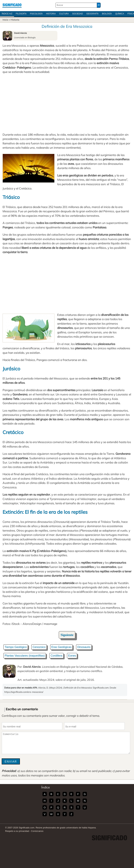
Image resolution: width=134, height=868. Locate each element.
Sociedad (78, 14)
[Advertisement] (67, 103)
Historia (51, 14)
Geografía (92, 14)
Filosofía (21, 14)
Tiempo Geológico (16, 647)
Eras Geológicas (61, 647)
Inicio (5, 20)
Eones (72, 656)
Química (120, 14)
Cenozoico (39, 647)
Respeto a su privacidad (17, 831)
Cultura (64, 14)
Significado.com (12, 5)
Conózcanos (37, 831)
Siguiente (67, 635)
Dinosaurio (84, 647)
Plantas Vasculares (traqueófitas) (25, 656)
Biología (107, 14)
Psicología (36, 14)
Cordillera (56, 656)
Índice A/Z (7, 14)
